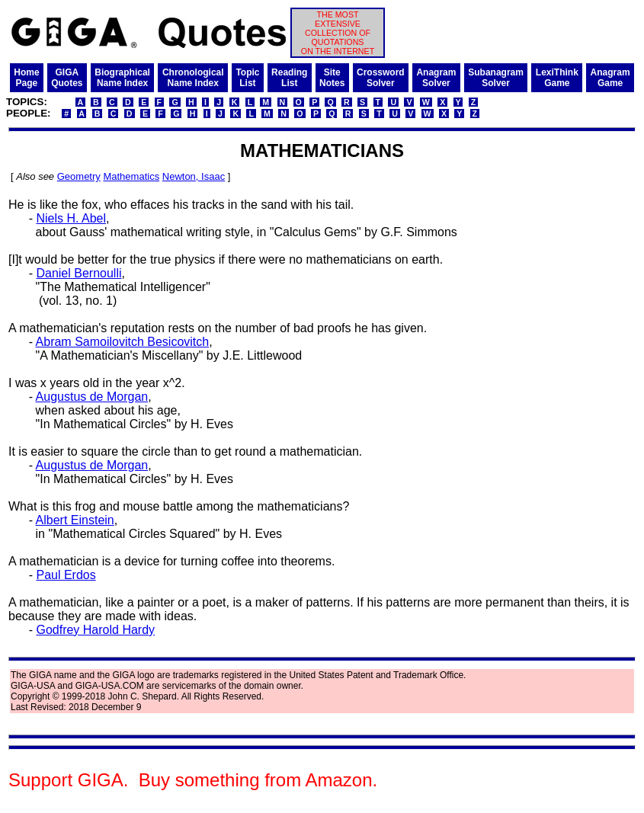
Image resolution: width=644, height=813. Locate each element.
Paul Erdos (66, 575)
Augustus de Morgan (92, 397)
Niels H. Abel (71, 218)
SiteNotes (332, 78)
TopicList (247, 78)
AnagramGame (610, 78)
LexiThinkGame (557, 78)
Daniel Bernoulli (78, 273)
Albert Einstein (75, 520)
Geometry (79, 176)
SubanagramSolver (496, 78)
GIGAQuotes (67, 78)
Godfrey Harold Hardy (95, 630)
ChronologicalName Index (193, 78)
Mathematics (131, 176)
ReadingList (289, 78)
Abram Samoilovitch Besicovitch (123, 342)
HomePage (26, 78)
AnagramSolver (436, 78)
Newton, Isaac (194, 176)
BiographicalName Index (122, 78)
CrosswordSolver (381, 78)
